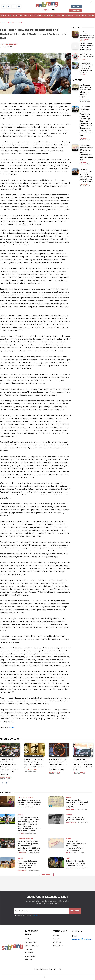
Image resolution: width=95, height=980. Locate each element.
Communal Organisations (34, 756)
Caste (3, 23)
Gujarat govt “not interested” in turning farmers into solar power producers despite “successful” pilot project (86, 68)
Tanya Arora (54, 772)
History (69, 815)
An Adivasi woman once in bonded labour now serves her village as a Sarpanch (87, 35)
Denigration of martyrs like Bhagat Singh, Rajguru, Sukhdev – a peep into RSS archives (34, 763)
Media (68, 858)
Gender (19, 23)
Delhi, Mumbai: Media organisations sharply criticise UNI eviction (76, 863)
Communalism (54, 756)
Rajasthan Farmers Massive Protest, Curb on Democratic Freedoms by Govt (87, 46)
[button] (91, 2)
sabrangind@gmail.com (82, 939)
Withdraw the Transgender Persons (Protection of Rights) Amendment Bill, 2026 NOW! (83, 764)
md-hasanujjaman (9, 44)
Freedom (11, 23)
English (46, 10)
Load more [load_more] (46, 875)
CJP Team (83, 138)
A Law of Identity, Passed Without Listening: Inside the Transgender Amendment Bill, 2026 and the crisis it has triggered (9, 767)
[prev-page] (2, 783)
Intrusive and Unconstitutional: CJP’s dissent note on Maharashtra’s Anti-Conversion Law (76, 846)
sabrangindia (85, 185)
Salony (20, 807)
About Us (77, 6)
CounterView (84, 100)
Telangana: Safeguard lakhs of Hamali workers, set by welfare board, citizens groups (28, 864)
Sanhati (12, 727)
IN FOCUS (77, 80)
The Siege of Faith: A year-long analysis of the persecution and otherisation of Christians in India (58, 764)
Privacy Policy (35, 915)
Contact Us (76, 11)
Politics (83, 60)
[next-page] (7, 783)
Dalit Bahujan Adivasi (85, 40)
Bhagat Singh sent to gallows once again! (75, 818)
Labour (75, 174)
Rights (75, 89)
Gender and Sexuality (8, 756)
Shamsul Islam (31, 770)
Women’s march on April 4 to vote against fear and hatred (87, 56)
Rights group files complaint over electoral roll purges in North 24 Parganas (77, 803)
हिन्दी (53, 10)
